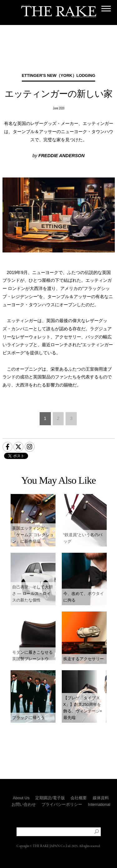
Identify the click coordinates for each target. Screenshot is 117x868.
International (99, 804)
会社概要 (79, 798)
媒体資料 (101, 798)
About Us (21, 798)
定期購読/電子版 (50, 798)
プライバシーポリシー (62, 804)
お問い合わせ (24, 804)
